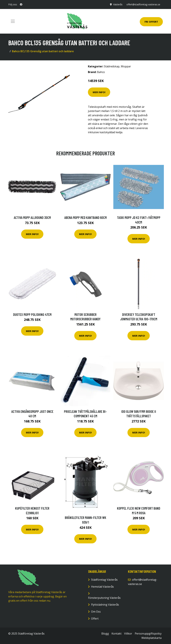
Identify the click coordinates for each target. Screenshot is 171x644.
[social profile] (21, 4)
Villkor (128, 634)
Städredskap (112, 66)
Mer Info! (99, 92)
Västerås (118, 4)
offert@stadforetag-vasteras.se (143, 4)
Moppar (126, 66)
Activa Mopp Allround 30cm (32, 217)
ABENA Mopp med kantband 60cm (85, 217)
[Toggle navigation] (13, 21)
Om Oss (96, 612)
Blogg (105, 634)
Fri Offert (151, 22)
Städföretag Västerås (104, 580)
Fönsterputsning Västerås (104, 598)
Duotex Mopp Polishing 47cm (32, 314)
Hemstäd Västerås (102, 587)
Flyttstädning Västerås (105, 605)
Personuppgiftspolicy (148, 634)
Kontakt (116, 634)
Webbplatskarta (151, 638)
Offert (95, 619)
